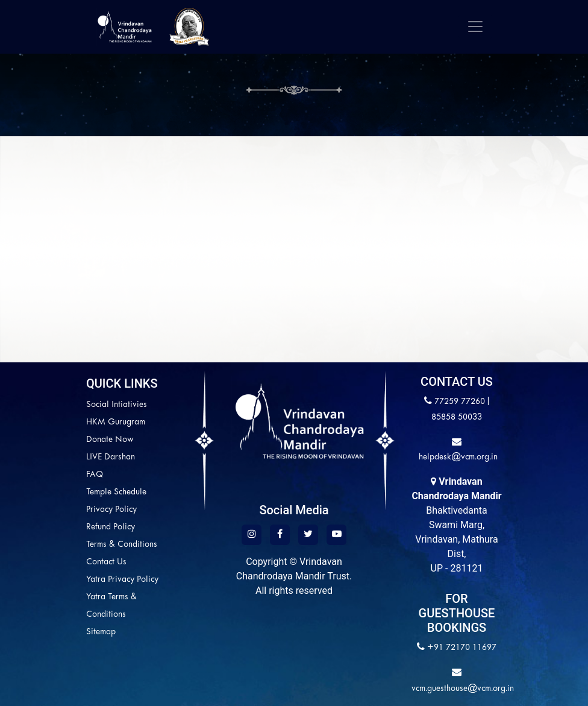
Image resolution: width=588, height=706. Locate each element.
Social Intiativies (64, 405)
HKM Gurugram (63, 422)
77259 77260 (460, 402)
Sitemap (48, 632)
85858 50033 (457, 418)
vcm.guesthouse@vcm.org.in (463, 689)
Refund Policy (58, 527)
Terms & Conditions (69, 545)
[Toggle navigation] (475, 27)
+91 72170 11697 (462, 648)
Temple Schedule (64, 492)
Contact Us (54, 562)
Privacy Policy (59, 510)
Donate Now (58, 440)
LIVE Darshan (58, 457)
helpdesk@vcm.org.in (457, 457)
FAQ (42, 475)
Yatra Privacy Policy (70, 580)
